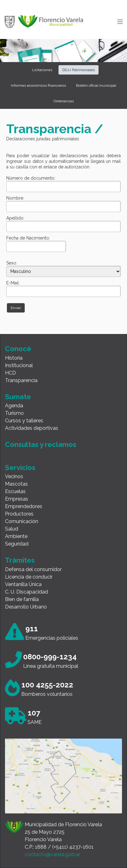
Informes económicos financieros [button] (38, 85)
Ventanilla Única (23, 584)
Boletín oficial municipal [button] (96, 85)
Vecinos (14, 476)
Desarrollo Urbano (26, 607)
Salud (12, 529)
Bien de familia (22, 599)
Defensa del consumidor (33, 569)
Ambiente (16, 536)
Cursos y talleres (24, 421)
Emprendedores (24, 506)
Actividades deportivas (32, 428)
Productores (19, 514)
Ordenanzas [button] (64, 101)
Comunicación (22, 521)
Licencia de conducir (29, 577)
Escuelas (15, 491)
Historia (14, 358)
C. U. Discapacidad (26, 592)
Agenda (14, 406)
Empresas (17, 499)
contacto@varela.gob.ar (52, 854)
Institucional (19, 365)
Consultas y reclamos (41, 444)
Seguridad (17, 544)
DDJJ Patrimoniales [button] (79, 70)
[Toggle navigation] (120, 22)
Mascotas (16, 484)
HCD (10, 373)
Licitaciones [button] (42, 70)
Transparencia (21, 380)
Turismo (14, 413)
